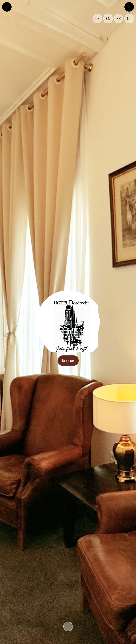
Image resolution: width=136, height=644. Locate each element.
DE (97, 18)
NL (129, 18)
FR (119, 18)
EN (108, 18)
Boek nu (68, 360)
